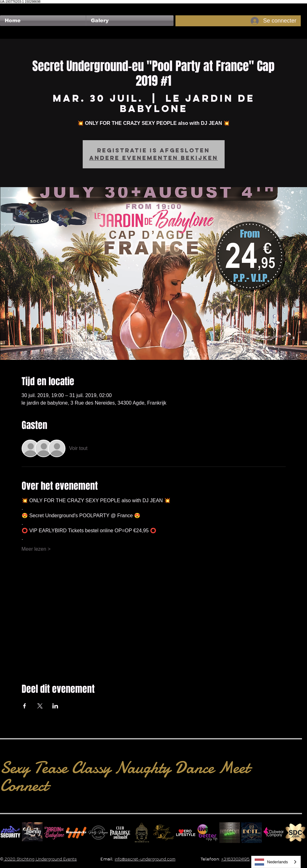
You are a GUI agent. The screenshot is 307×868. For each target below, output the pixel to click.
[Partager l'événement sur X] (40, 706)
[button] (130, 21)
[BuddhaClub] (142, 833)
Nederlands (271, 862)
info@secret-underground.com (145, 859)
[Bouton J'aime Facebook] (12, 7)
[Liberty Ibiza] (32, 833)
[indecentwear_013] (230, 833)
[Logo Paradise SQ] (120, 833)
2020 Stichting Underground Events (40, 859)
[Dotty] (252, 833)
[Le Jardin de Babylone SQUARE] (54, 833)
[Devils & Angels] (164, 833)
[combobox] (276, 862)
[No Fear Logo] (10, 833)
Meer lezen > (36, 549)
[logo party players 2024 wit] (98, 833)
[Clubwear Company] (273, 833)
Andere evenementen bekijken (154, 158)
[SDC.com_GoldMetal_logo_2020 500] (295, 833)
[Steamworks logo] (76, 833)
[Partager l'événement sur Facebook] (25, 706)
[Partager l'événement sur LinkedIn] (55, 706)
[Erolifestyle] (186, 833)
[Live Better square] (208, 833)
